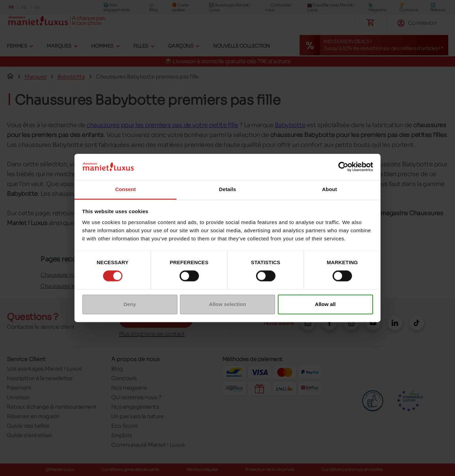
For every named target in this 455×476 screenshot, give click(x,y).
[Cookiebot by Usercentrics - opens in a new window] (343, 167)
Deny (130, 304)
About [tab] (330, 189)
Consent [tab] (126, 189)
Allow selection (227, 304)
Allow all (325, 304)
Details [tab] (227, 189)
